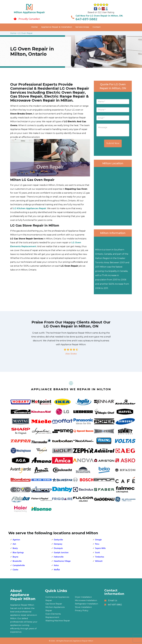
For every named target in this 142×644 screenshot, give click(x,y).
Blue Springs (18, 553)
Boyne (16, 557)
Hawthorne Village (62, 561)
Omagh (98, 540)
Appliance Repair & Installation (57, 27)
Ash (14, 544)
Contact (97, 27)
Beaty (15, 548)
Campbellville (19, 566)
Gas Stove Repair (54, 604)
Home (34, 27)
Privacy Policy (82, 610)
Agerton (16, 540)
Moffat (57, 570)
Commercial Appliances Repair (57, 599)
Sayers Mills (100, 548)
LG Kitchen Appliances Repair (30, 208)
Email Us (113, 600)
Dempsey (58, 544)
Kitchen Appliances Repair (55, 609)
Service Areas (82, 27)
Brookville (17, 561)
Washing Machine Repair (58, 621)
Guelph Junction (61, 553)
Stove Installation (83, 607)
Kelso (56, 566)
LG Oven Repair (25, 33)
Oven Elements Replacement (53, 616)
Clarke (15, 570)
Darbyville (58, 540)
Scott (98, 553)
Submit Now (113, 143)
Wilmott (99, 561)
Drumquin (58, 548)
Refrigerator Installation (86, 604)
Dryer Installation (83, 597)
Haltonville (59, 557)
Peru (97, 544)
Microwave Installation (86, 600)
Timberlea (100, 557)
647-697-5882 (86, 19)
